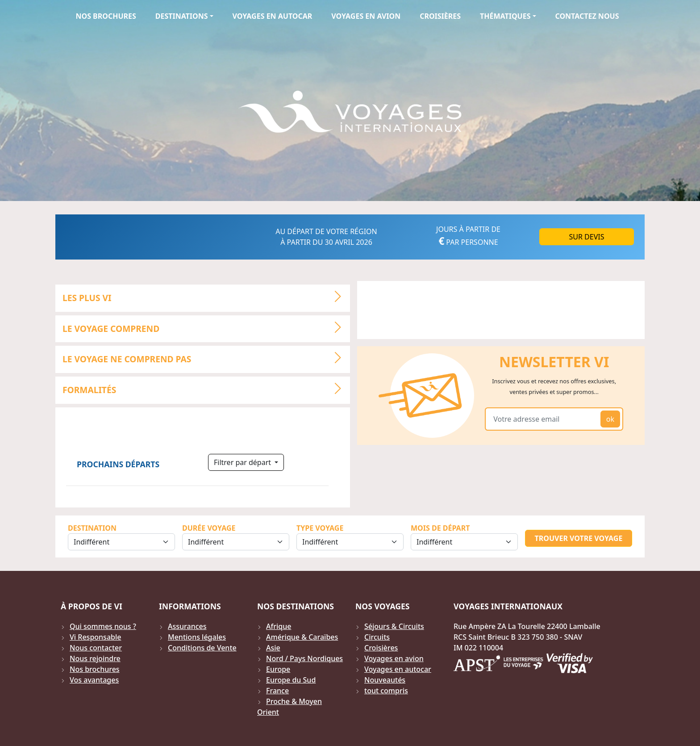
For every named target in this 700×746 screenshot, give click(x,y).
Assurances (187, 626)
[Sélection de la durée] (236, 542)
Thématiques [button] (505, 16)
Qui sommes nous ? (103, 626)
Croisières (440, 16)
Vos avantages (94, 680)
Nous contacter (96, 648)
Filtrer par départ (243, 462)
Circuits (377, 637)
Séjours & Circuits (394, 626)
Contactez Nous (587, 16)
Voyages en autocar (273, 16)
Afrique (279, 626)
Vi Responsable (95, 637)
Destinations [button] (182, 16)
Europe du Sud (291, 680)
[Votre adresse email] (544, 419)
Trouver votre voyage (579, 538)
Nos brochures (106, 16)
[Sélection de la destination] (121, 542)
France (277, 691)
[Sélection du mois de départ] (464, 542)
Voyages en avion (366, 16)
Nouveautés (385, 680)
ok (610, 419)
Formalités (206, 389)
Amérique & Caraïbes (302, 637)
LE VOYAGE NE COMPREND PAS (206, 358)
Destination (92, 528)
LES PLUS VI (206, 297)
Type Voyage (320, 528)
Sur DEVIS (587, 237)
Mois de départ (440, 528)
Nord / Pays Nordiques (304, 658)
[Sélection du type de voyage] (350, 542)
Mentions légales (197, 637)
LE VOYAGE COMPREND (206, 327)
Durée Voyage (209, 528)
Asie (273, 648)
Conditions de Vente (202, 648)
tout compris (386, 691)
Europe (278, 669)
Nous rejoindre (95, 658)
